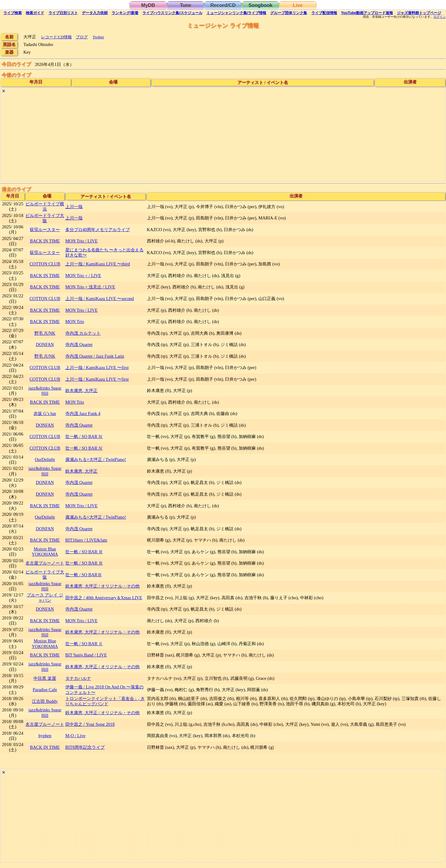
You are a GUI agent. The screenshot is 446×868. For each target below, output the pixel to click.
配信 (324, 13)
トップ (419, 13)
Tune (185, 5)
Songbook (260, 5)
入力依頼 (95, 13)
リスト (63, 13)
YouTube (367, 13)
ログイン (440, 17)
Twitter (98, 37)
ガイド (35, 13)
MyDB (148, 5)
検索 (13, 13)
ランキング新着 (125, 13)
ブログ (82, 37)
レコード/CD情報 (56, 37)
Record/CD (223, 5)
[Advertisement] (185, 138)
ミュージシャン (236, 13)
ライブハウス (172, 13)
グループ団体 (289, 13)
